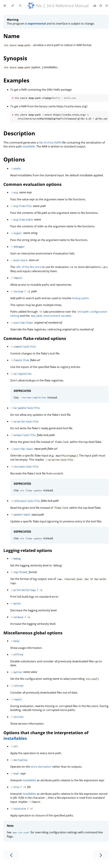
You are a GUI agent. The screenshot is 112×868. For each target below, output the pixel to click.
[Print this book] (95, 6)
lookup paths (80, 298)
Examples (16, 80)
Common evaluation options (32, 184)
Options (14, 159)
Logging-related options (28, 550)
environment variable (51, 316)
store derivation (41, 767)
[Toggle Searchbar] (20, 6)
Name (12, 36)
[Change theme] (13, 6)
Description (19, 133)
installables (15, 738)
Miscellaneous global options (33, 633)
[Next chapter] (101, 855)
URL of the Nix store (29, 267)
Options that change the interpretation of (46, 733)
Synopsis (15, 58)
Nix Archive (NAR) (50, 143)
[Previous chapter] (11, 855)
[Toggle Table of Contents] (5, 6)
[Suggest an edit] (107, 6)
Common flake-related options (35, 338)
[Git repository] (101, 6)
